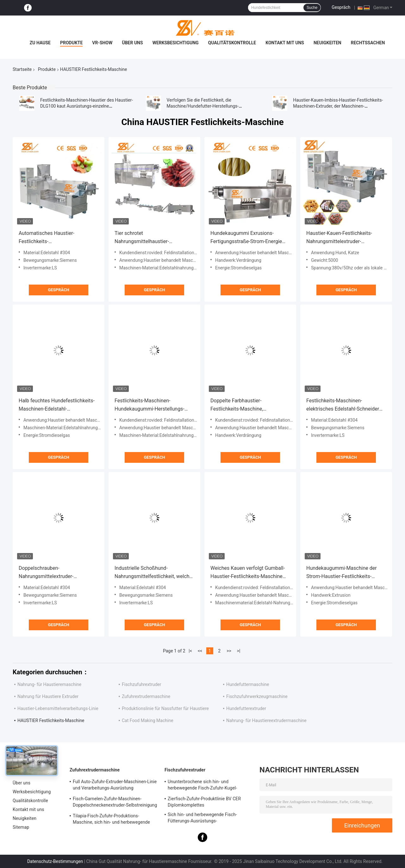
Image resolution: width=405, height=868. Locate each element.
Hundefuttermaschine (248, 684)
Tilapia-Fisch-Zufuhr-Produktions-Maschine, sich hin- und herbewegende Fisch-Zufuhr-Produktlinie (111, 820)
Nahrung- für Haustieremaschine (49, 684)
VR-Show (102, 43)
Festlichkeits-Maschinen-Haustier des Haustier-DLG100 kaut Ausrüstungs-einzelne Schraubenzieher (87, 106)
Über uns (132, 43)
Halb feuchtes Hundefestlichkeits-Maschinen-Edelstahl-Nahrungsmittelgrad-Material (57, 405)
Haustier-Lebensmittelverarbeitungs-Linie (58, 708)
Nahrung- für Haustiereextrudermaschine (266, 720)
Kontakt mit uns (285, 43)
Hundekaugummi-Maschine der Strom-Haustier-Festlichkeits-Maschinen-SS (342, 573)
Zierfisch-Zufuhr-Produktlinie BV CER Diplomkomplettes (204, 802)
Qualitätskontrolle (232, 43)
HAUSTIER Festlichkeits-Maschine (51, 720)
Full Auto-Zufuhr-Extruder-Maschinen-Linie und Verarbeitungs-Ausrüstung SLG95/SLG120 (115, 786)
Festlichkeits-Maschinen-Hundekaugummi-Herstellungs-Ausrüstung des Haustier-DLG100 (152, 405)
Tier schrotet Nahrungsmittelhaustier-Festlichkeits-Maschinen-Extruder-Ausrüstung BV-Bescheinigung (153, 238)
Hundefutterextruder (246, 708)
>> (229, 651)
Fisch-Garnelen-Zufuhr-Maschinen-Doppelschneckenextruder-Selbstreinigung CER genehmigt (115, 803)
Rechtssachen (368, 43)
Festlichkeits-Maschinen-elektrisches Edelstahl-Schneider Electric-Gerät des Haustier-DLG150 (346, 405)
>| (239, 651)
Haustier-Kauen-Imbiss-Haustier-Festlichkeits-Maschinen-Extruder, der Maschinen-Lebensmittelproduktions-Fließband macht (338, 106)
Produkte (71, 43)
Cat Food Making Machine (148, 720)
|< (190, 651)
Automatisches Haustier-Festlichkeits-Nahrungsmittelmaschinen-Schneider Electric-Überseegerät (55, 238)
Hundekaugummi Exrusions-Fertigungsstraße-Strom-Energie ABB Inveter (246, 238)
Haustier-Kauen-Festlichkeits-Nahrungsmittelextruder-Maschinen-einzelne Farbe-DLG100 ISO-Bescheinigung (345, 238)
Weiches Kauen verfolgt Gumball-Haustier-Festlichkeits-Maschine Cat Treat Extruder (248, 573)
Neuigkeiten (327, 43)
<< (200, 651)
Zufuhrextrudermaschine (146, 696)
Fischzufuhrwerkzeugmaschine (257, 696)
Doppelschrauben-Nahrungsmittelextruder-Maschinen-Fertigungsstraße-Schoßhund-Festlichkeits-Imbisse (56, 573)
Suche (312, 8)
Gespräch (341, 7)
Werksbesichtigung (176, 43)
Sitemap (21, 827)
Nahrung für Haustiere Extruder (48, 696)
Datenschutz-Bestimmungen (55, 861)
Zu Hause (40, 43)
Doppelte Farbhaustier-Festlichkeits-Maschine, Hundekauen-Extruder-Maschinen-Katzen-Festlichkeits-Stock (248, 405)
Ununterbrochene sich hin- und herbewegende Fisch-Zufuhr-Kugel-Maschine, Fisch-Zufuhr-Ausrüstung (203, 786)
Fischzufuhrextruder (141, 684)
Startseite (22, 69)
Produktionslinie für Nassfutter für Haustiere (165, 708)
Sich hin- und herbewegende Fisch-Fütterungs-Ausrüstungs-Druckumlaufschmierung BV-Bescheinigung (202, 819)
